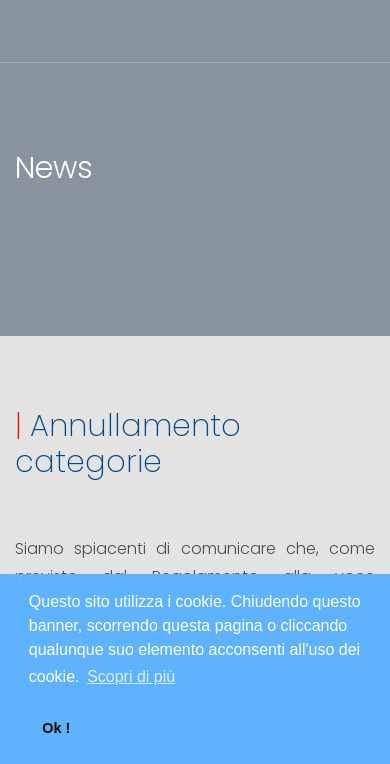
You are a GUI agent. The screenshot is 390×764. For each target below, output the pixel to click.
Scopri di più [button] (131, 676)
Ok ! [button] (56, 728)
